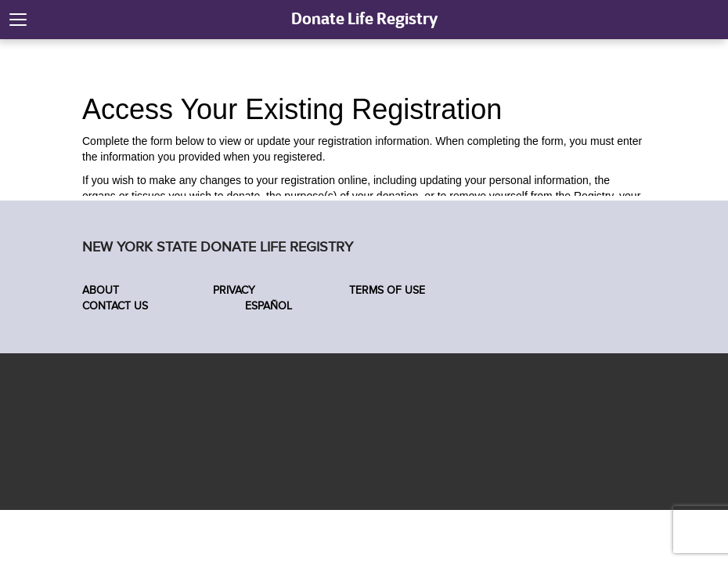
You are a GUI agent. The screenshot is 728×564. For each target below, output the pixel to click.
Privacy (234, 290)
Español (267, 306)
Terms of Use (387, 290)
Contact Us (115, 306)
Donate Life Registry (364, 18)
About (101, 290)
